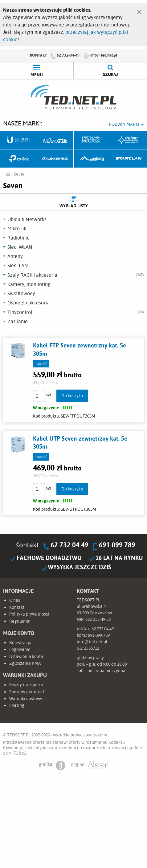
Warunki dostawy (26, 699)
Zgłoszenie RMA (25, 663)
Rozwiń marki (124, 124)
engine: (90, 765)
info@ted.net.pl (104, 55)
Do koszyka (72, 396)
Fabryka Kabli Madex (92, 140)
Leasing (17, 705)
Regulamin (20, 621)
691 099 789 (117, 545)
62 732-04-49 (68, 55)
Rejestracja (20, 643)
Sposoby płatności (27, 692)
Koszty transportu (26, 685)
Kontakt (38, 55)
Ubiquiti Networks (19, 140)
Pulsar (129, 140)
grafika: (52, 765)
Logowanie (20, 649)
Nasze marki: (23, 123)
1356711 (92, 648)
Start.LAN (129, 159)
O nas (15, 600)
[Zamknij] (139, 10)
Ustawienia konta (26, 656)
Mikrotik (55, 140)
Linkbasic (55, 159)
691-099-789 (99, 635)
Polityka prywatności (29, 614)
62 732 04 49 (69, 545)
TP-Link (19, 159)
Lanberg (92, 159)
